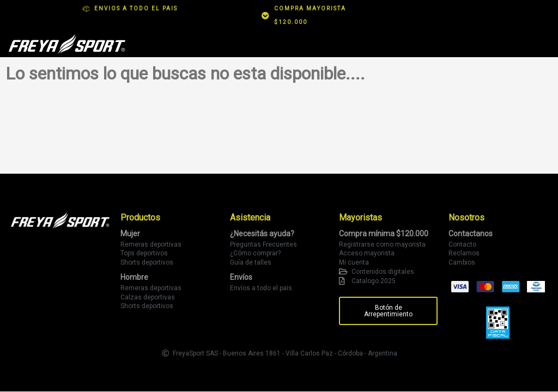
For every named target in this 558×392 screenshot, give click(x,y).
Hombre (134, 277)
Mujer (130, 234)
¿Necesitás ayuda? (262, 234)
